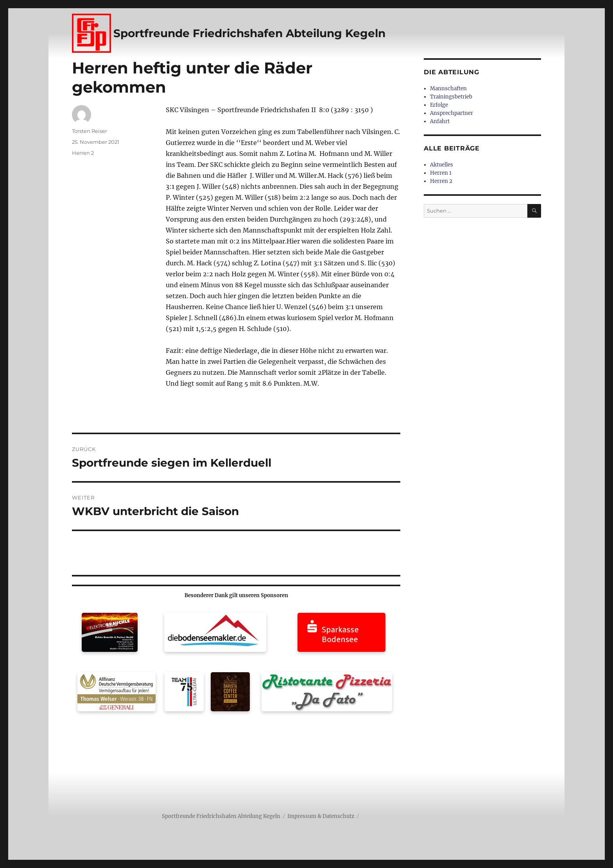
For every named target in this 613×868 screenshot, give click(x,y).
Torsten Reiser (90, 131)
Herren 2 (83, 153)
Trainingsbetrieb (451, 97)
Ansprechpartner (452, 113)
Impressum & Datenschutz (321, 816)
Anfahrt (440, 121)
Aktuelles (442, 165)
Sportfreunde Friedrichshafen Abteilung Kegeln (249, 33)
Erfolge (439, 105)
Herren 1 (441, 173)
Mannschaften (448, 89)
